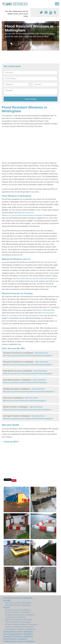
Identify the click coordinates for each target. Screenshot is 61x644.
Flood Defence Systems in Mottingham (18, 598)
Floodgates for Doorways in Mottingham (20, 615)
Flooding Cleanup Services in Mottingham (19, 641)
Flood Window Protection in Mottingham (20, 629)
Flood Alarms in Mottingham (16, 617)
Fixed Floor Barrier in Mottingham (18, 612)
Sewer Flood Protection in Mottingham (19, 627)
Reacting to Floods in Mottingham (18, 605)
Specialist (7, 600)
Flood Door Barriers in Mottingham (18, 622)
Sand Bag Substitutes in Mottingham (19, 620)
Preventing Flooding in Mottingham (18, 603)
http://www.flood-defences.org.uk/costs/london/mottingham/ (35, 278)
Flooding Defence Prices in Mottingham (18, 632)
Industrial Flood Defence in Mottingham (18, 637)
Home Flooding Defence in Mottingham (18, 634)
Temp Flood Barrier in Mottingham (18, 610)
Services (7, 608)
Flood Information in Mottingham (15, 639)
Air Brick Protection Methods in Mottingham (21, 624)
